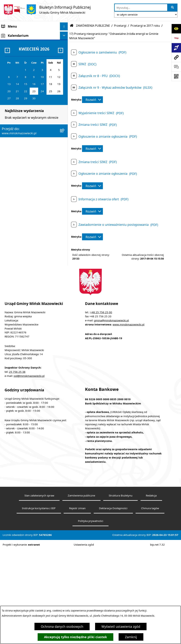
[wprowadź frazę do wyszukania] (141, 8)
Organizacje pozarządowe (21, 206)
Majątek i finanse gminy (20, 103)
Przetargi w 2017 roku (145, 26)
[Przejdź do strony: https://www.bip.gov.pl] (176, 38)
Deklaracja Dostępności (113, 603)
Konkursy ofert (13, 198)
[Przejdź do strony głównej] (47, 10)
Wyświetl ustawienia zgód (121, 627)
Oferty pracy (11, 142)
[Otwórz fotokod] (176, 76)
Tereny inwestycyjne (17, 230)
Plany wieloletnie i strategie (22, 158)
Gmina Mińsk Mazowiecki (21, 34)
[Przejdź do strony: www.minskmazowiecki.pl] (176, 57)
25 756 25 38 (17, 466)
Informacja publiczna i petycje (24, 150)
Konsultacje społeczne (18, 190)
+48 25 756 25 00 (101, 407)
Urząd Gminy (11, 66)
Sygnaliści (9, 238)
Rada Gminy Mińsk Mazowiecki (25, 50)
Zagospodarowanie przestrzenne (26, 127)
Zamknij (131, 637)
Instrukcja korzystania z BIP (39, 603)
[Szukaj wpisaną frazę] (173, 8)
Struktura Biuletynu (121, 590)
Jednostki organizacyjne (19, 82)
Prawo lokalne (12, 74)
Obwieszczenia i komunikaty (23, 174)
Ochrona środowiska (17, 134)
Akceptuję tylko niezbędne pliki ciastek (75, 637)
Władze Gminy (12, 42)
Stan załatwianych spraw (39, 590)
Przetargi (120, 26)
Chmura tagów (150, 603)
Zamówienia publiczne (81, 590)
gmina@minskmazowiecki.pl (111, 415)
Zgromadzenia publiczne (20, 222)
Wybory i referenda (16, 182)
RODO (6, 249)
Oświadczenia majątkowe (21, 166)
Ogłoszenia (10, 119)
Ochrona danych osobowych (62, 627)
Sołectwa (8, 58)
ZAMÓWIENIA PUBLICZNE (21, 111)
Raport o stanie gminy (18, 214)
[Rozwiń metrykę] (92, 100)
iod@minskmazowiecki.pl (29, 470)
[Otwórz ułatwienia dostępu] (176, 29)
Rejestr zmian (77, 603)
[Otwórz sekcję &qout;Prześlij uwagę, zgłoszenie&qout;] (176, 67)
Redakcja (151, 590)
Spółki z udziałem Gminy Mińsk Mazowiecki (25, 92)
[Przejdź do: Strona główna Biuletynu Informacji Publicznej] (72, 26)
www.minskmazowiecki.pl (129, 419)
